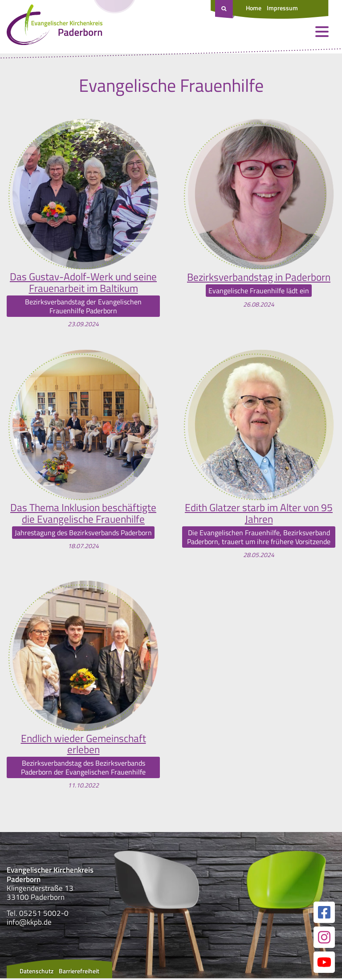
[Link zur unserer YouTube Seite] (324, 964)
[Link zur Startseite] (55, 27)
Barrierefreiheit (79, 973)
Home (254, 8)
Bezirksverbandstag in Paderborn (259, 277)
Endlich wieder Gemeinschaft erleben (83, 745)
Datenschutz (37, 973)
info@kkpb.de (29, 924)
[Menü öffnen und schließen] (322, 33)
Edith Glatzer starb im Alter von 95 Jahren (259, 514)
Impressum (282, 8)
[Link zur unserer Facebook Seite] (324, 914)
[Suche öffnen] (225, 9)
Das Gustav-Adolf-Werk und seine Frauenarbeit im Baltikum (83, 283)
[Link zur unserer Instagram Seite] (324, 939)
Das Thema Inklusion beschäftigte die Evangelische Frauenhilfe (83, 514)
